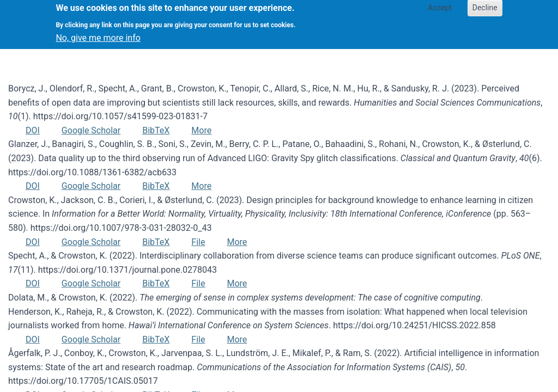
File (198, 242)
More (201, 130)
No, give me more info (98, 33)
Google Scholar (91, 130)
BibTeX (156, 130)
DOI (33, 130)
